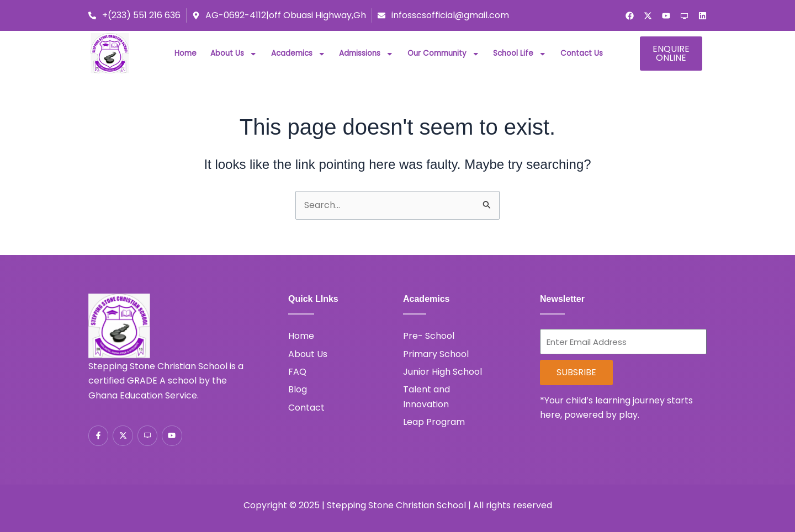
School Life (520, 54)
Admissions (366, 54)
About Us (234, 54)
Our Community (444, 54)
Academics (298, 54)
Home (185, 53)
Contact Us (582, 53)
